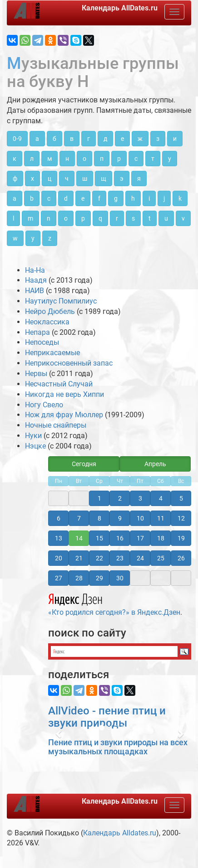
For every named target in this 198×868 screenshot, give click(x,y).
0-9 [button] (17, 139)
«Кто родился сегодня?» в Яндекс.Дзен (114, 603)
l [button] (13, 218)
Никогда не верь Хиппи (64, 394)
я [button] (139, 178)
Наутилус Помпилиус (61, 301)
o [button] (66, 218)
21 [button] (79, 558)
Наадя (36, 280)
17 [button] (140, 538)
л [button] (32, 159)
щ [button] (104, 178)
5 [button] (181, 498)
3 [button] (140, 498)
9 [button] (120, 518)
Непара (37, 332)
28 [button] (79, 578)
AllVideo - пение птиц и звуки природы (107, 717)
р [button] (119, 159)
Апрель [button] (155, 464)
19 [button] (181, 538)
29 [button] (99, 578)
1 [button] (99, 498)
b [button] (32, 198)
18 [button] (161, 538)
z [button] (50, 238)
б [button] (54, 139)
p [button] (83, 218)
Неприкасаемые (52, 353)
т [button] (153, 159)
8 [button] (99, 518)
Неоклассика (47, 322)
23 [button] (120, 558)
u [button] (166, 218)
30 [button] (120, 578)
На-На (35, 270)
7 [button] (79, 518)
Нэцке (35, 446)
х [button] (32, 178)
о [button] (84, 159)
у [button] (170, 159)
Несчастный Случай (59, 384)
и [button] (175, 139)
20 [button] (59, 558)
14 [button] (79, 538)
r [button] (117, 218)
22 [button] (99, 558)
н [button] (67, 159)
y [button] (33, 238)
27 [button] (59, 578)
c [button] (49, 198)
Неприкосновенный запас (69, 363)
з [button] (158, 139)
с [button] (136, 159)
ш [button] (85, 178)
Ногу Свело (44, 405)
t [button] (150, 218)
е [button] (122, 139)
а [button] (37, 139)
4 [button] (161, 498)
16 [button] (120, 538)
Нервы (36, 374)
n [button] (49, 218)
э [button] (122, 178)
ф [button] (15, 178)
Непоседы (42, 342)
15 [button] (99, 538)
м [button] (49, 159)
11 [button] (161, 518)
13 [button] (59, 538)
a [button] (15, 198)
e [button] (83, 198)
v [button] (183, 218)
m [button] (30, 218)
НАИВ (35, 291)
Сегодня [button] (84, 464)
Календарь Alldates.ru (120, 833)
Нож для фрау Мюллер (64, 415)
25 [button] (161, 558)
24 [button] (140, 558)
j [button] (164, 198)
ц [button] (49, 178)
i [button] (149, 198)
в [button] (72, 139)
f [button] (99, 198)
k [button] (180, 198)
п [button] (102, 159)
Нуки (33, 436)
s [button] (133, 218)
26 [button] (181, 558)
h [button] (133, 198)
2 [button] (120, 498)
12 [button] (181, 518)
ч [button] (67, 178)
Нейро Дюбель (50, 311)
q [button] (100, 218)
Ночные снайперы (56, 425)
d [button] (66, 198)
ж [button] (140, 139)
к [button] (15, 159)
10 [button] (140, 518)
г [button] (89, 139)
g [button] (116, 198)
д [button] (105, 139)
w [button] (15, 238)
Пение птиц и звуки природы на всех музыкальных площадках (118, 747)
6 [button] (59, 518)
